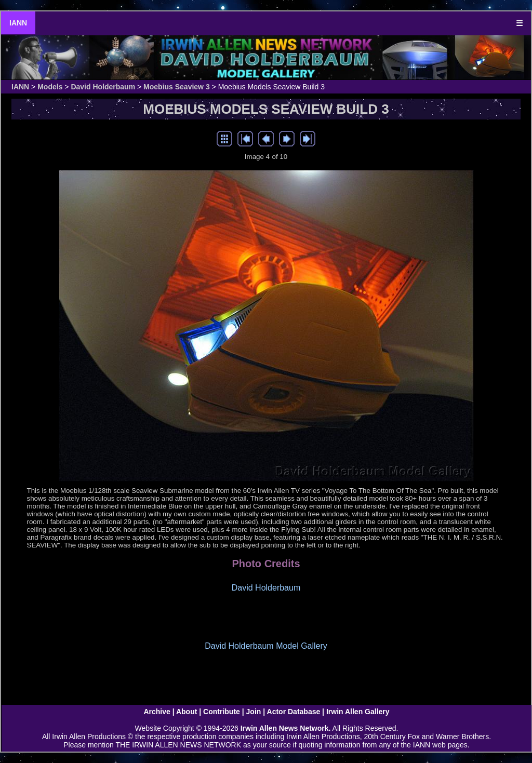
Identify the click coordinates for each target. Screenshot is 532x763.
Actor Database (294, 712)
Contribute (222, 712)
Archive (157, 712)
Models (50, 87)
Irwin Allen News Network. (286, 728)
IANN (18, 23)
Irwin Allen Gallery (358, 712)
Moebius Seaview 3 (177, 87)
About (187, 712)
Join (254, 712)
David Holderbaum (103, 87)
